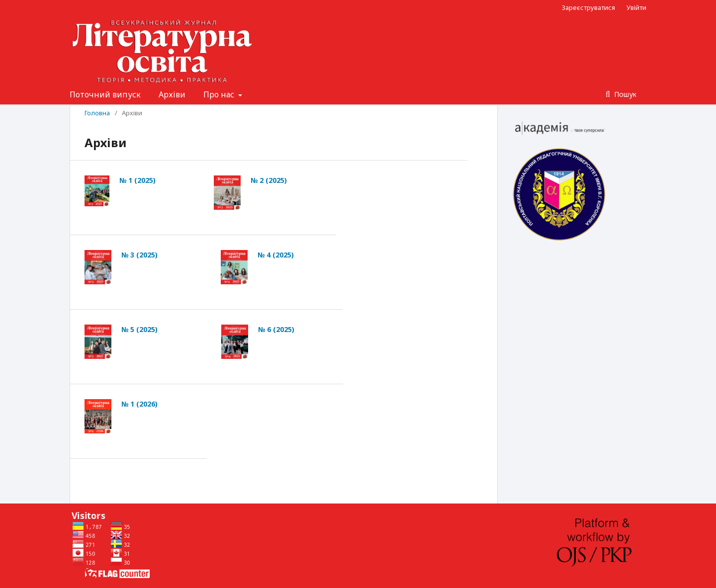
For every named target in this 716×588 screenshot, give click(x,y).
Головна (97, 113)
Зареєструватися (588, 7)
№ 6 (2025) (276, 329)
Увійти (636, 7)
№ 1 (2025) (137, 180)
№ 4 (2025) (276, 255)
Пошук (624, 94)
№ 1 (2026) (139, 404)
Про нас (220, 94)
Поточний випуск (105, 94)
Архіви (172, 94)
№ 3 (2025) (139, 255)
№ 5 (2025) (139, 329)
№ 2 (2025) (269, 180)
